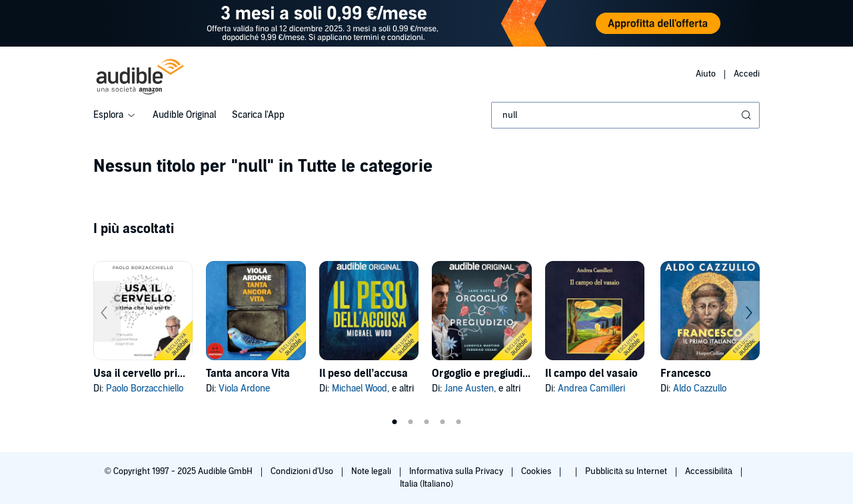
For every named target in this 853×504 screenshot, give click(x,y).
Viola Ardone (244, 388)
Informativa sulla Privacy (457, 471)
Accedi (747, 74)
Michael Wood (360, 388)
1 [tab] (395, 422)
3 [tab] (426, 422)
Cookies (537, 471)
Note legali (372, 471)
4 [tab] (442, 422)
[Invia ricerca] (748, 115)
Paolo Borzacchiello (145, 388)
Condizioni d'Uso (303, 471)
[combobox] (625, 115)
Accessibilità (710, 471)
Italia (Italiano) (426, 484)
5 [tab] (458, 422)
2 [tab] (411, 422)
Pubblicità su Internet (627, 471)
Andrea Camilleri (591, 388)
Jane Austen (469, 388)
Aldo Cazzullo (700, 388)
